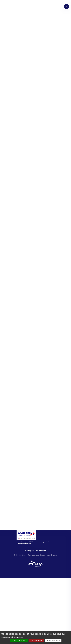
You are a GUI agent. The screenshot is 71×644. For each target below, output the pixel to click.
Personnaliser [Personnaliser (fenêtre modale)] (53, 641)
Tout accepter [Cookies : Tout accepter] (19, 641)
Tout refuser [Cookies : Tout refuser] (36, 641)
